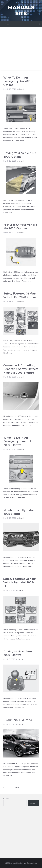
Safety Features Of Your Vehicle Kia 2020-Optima (20, 295)
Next (18, 788)
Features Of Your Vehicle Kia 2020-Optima (20, 227)
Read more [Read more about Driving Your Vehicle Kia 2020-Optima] (8, 212)
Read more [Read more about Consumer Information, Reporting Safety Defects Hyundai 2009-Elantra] (26, 425)
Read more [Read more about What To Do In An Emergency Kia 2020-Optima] (19, 141)
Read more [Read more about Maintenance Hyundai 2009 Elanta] (28, 566)
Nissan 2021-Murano (18, 720)
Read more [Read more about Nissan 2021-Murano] (8, 776)
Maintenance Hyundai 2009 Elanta (18, 512)
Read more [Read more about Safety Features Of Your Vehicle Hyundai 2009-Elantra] (25, 639)
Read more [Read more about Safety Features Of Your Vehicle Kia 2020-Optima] (8, 353)
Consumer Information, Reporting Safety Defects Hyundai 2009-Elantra (21, 369)
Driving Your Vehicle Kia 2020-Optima (20, 155)
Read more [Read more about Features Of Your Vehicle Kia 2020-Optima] (26, 281)
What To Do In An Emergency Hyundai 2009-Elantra (17, 441)
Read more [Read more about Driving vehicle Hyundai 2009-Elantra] (20, 708)
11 (13, 788)
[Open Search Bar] (39, 24)
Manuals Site (21, 10)
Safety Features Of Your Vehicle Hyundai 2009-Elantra (20, 582)
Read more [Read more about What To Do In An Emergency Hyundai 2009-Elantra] (21, 498)
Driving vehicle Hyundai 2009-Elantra (20, 653)
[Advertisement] (21, 49)
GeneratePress (32, 863)
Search (6, 799)
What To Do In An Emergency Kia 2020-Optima (18, 81)
